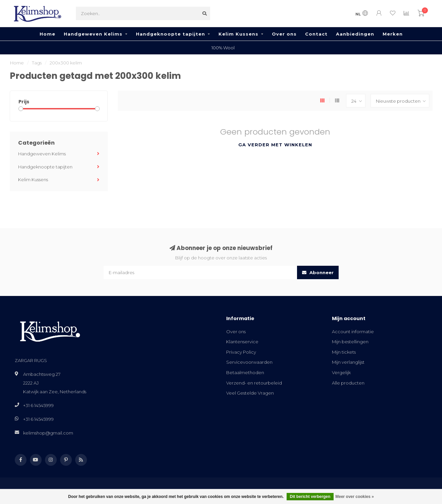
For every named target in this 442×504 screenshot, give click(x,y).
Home (47, 34)
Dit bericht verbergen (310, 497)
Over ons (284, 34)
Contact (316, 34)
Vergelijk (341, 372)
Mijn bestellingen (350, 342)
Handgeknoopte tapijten (170, 34)
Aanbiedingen (355, 34)
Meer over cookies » (355, 497)
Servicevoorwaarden (249, 362)
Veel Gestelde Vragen (250, 393)
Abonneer (318, 272)
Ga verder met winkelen (275, 145)
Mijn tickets (344, 352)
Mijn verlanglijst (348, 362)
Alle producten (348, 383)
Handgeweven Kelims (93, 34)
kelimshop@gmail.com (48, 433)
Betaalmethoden (245, 372)
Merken (393, 34)
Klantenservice (242, 342)
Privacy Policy (241, 352)
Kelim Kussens (238, 34)
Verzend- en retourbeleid (254, 383)
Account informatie (353, 332)
